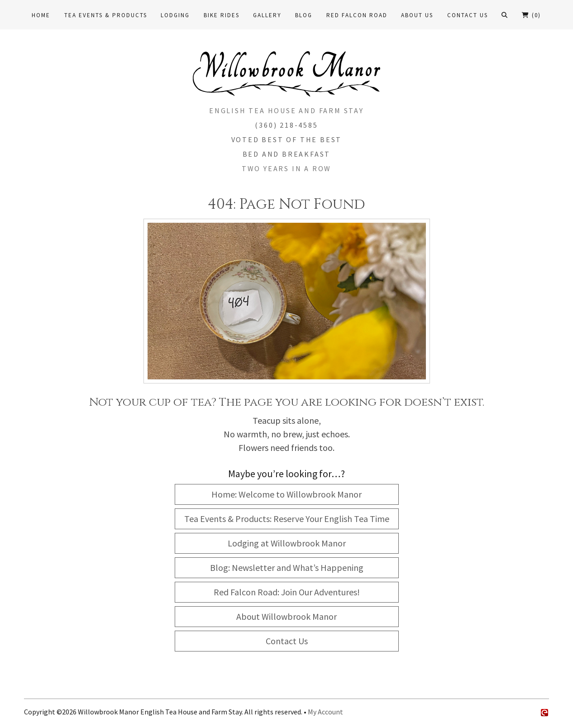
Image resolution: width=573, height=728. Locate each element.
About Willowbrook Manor (286, 616)
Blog (304, 15)
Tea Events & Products (106, 15)
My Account (325, 712)
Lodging (175, 15)
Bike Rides (222, 15)
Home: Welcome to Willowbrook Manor (286, 494)
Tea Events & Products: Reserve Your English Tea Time (287, 519)
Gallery (267, 15)
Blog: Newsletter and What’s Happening (287, 568)
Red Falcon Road (357, 15)
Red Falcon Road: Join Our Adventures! (287, 592)
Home (41, 15)
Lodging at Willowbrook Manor (287, 543)
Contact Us (468, 15)
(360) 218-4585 (286, 125)
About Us (417, 15)
